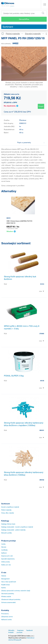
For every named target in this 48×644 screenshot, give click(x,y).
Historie (4, 576)
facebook (30, 630)
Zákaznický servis (7, 617)
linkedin (11, 632)
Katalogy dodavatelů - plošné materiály (13, 530)
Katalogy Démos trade (8, 524)
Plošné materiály (13, 34)
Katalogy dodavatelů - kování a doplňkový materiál (17, 527)
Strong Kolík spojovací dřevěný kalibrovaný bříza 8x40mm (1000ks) (24, 474)
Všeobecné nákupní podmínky (11, 599)
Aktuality (11, 630)
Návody (4, 547)
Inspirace (20, 630)
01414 (42, 284)
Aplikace (4, 553)
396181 (42, 430)
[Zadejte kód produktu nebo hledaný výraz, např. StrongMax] (24, 13)
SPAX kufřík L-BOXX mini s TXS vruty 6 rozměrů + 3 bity (22, 327)
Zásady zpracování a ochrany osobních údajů (16, 591)
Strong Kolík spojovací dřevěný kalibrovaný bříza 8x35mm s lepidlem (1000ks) (24, 424)
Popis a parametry (31, 142)
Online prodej (5, 562)
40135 (42, 381)
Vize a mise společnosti (9, 582)
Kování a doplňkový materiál (10, 507)
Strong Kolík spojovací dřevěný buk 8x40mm (20, 278)
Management (5, 579)
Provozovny (5, 614)
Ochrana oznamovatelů (8, 602)
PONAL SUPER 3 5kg (14, 376)
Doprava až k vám (7, 556)
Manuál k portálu (7, 533)
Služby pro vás (6, 565)
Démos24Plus (24, 19)
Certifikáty (4, 550)
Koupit (41, 106)
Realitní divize (6, 585)
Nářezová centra (6, 620)
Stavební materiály (33, 34)
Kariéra (4, 588)
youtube (19, 632)
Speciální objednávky (8, 559)
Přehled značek (6, 597)
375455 (42, 334)
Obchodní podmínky (8, 594)
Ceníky (3, 544)
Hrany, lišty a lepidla (8, 513)
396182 (42, 480)
